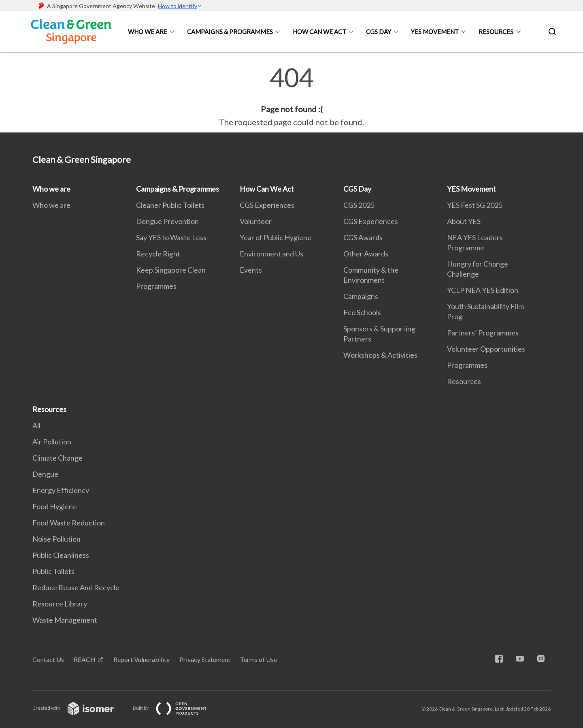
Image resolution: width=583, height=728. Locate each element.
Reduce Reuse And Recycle (76, 587)
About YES (464, 221)
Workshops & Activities (380, 355)
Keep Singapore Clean (171, 270)
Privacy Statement (205, 659)
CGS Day (379, 32)
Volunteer (256, 221)
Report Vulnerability (141, 659)
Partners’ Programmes (483, 333)
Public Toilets (53, 571)
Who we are (148, 32)
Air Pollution (52, 442)
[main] (291, 96)
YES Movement (435, 32)
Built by (176, 708)
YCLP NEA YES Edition (483, 290)
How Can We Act (319, 32)
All (36, 425)
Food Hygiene (55, 506)
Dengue (45, 474)
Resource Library (60, 604)
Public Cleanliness (61, 555)
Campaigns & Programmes (230, 32)
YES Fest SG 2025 (475, 205)
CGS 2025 (359, 205)
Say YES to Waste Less (171, 237)
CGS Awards (363, 237)
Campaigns (361, 296)
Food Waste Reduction (69, 523)
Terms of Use (259, 659)
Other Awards (366, 254)
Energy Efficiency (61, 490)
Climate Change (57, 458)
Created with (80, 708)
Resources (496, 32)
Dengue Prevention (167, 221)
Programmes (156, 286)
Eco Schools (362, 312)
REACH (85, 659)
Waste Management (65, 620)
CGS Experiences (267, 205)
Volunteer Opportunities (486, 349)
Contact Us (48, 659)
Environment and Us (271, 254)
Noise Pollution (56, 539)
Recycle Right (158, 254)
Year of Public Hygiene (276, 237)
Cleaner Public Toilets (170, 205)
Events (251, 270)
